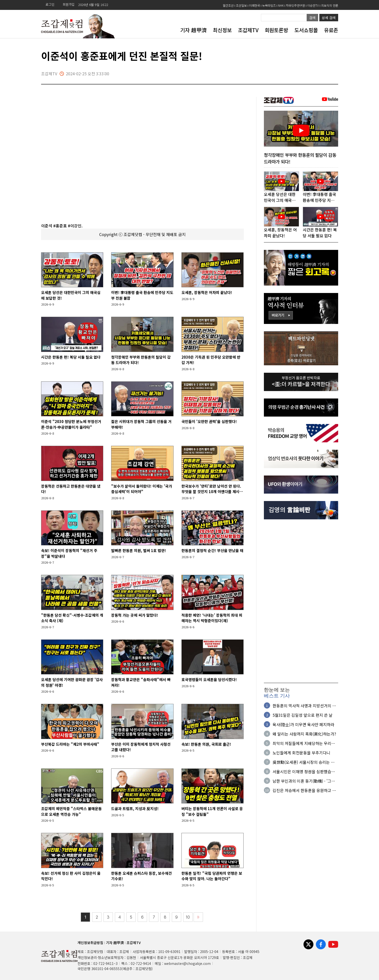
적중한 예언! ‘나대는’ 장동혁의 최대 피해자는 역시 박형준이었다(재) (212, 618)
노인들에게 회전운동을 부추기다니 (301, 753)
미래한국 (254, 5)
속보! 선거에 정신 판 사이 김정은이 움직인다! (71, 876)
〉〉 (198, 917)
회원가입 (69, 4)
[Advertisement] (301, 601)
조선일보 (241, 5)
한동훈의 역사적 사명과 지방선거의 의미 (304, 706)
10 (188, 917)
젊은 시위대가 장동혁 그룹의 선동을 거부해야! (141, 424)
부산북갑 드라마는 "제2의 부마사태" (70, 744)
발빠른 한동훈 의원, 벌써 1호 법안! (139, 550)
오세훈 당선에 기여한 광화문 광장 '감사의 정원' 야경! (72, 682)
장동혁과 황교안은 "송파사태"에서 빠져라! (141, 682)
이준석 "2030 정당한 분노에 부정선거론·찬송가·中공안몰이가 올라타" (71, 424)
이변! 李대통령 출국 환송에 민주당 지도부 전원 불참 (142, 295)
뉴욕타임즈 (269, 5)
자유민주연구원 (295, 5)
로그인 (50, 4)
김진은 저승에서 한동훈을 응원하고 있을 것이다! (304, 790)
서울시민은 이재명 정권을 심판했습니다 (304, 771)
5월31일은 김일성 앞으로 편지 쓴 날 (303, 715)
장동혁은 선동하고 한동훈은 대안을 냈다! (71, 489)
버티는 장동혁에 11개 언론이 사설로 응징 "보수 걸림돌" (212, 811)
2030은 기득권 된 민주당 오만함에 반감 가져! (211, 360)
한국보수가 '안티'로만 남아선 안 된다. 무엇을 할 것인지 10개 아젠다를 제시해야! (212, 489)
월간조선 (228, 5)
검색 (312, 18)
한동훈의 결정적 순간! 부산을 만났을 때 (212, 550)
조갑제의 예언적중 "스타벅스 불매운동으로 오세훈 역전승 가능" (71, 811)
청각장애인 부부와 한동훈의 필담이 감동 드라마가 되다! (141, 360)
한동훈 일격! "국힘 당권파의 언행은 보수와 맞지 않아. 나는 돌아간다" (212, 876)
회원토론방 (276, 30)
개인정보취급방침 (90, 943)
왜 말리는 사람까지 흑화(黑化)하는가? (304, 734)
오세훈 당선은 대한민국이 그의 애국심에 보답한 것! (71, 295)
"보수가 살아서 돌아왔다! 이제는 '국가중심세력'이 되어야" (142, 489)
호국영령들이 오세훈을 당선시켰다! (209, 679)
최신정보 (222, 30)
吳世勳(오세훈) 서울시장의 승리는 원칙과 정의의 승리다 (305, 762)
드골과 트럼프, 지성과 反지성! (135, 808)
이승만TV (313, 5)
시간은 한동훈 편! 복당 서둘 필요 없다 (71, 357)
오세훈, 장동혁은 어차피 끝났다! (207, 292)
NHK (281, 5)
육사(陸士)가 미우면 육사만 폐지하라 (303, 724)
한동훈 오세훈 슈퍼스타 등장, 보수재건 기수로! (141, 876)
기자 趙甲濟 (193, 30)
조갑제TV (248, 30)
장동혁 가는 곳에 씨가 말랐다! (135, 615)
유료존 (331, 30)
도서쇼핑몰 (306, 30)
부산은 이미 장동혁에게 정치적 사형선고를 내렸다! (141, 747)
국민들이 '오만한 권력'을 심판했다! (209, 421)
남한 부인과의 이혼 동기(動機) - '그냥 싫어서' (304, 781)
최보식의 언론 (330, 5)
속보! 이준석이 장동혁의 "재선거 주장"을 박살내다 (69, 553)
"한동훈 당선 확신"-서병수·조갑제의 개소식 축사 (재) (72, 618)
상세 (329, 18)
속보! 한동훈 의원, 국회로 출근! (206, 744)
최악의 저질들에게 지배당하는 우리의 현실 (304, 743)
